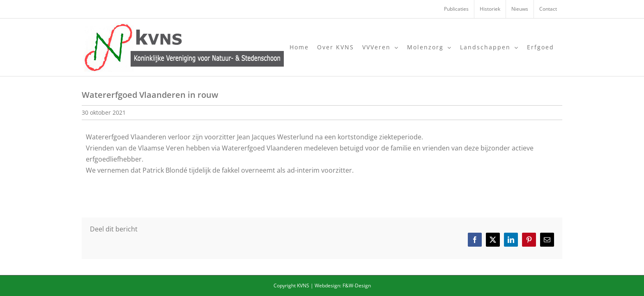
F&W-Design (357, 286)
